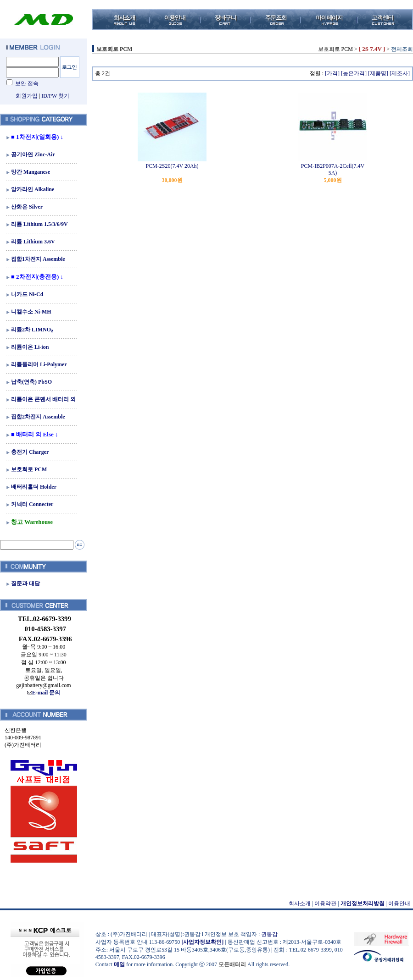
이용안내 (399, 903)
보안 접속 (27, 83)
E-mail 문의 (44, 693)
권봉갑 (269, 934)
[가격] (332, 73)
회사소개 (300, 903)
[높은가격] (354, 73)
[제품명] (378, 73)
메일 (119, 964)
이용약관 (325, 903)
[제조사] (400, 73)
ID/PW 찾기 (55, 96)
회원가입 (27, 96)
